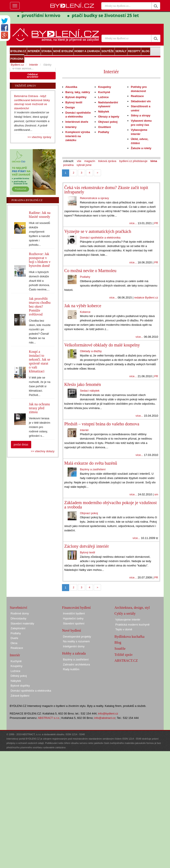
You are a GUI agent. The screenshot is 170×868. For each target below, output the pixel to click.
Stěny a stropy (141, 115)
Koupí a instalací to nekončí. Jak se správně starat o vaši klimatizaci (39, 361)
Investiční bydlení (74, 613)
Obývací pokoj (108, 122)
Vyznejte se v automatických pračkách (98, 231)
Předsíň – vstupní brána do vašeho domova (102, 424)
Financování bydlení (76, 608)
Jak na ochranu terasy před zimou (39, 408)
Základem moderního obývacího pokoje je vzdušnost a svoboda (111, 505)
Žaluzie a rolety (141, 148)
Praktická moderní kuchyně (133, 625)
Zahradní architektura (77, 664)
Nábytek (104, 112)
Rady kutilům (71, 669)
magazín (90, 161)
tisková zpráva (107, 161)
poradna (69, 165)
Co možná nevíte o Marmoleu (90, 271)
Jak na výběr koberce (83, 306)
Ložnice (103, 97)
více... (133, 223)
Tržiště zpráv (124, 655)
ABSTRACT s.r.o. (49, 718)
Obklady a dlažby (91, 351)
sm (156, 494)
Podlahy (104, 132)
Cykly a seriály (125, 613)
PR (156, 223)
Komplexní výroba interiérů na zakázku (78, 136)
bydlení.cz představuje (133, 161)
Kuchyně (104, 92)
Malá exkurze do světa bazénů (91, 463)
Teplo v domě (124, 629)
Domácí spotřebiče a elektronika (100, 238)
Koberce (85, 312)
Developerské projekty (77, 637)
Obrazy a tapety (109, 117)
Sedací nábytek (90, 391)
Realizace (137, 96)
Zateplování (18, 628)
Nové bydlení (72, 630)
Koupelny (104, 87)
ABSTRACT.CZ (126, 661)
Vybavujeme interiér (128, 620)
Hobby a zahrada (74, 653)
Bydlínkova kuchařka (130, 637)
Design (70, 107)
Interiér (111, 72)
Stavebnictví (19, 608)
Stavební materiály (22, 623)
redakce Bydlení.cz (146, 298)
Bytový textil (74, 102)
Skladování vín (141, 101)
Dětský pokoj (19, 676)
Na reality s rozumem (76, 641)
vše (79, 161)
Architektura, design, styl (132, 608)
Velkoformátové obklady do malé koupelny (102, 345)
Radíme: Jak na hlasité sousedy (40, 215)
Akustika (71, 87)
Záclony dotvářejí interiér (87, 546)
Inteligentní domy (74, 646)
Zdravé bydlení (20, 696)
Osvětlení (104, 127)
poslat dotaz (21, 444)
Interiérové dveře (77, 122)
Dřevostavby (19, 618)
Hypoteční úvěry (73, 618)
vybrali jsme (84, 165)
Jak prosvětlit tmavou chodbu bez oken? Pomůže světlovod (40, 306)
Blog (118, 642)
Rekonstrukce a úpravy (94, 198)
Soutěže (120, 649)
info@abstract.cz (105, 718)
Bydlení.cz (17, 65)
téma (154, 161)
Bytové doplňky (76, 97)
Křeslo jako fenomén (83, 384)
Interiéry (71, 127)
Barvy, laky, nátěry (78, 92)
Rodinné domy (20, 613)
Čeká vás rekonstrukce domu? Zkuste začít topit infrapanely (106, 190)
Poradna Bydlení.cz (27, 200)
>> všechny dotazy (43, 451)
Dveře (15, 638)
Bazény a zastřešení (93, 469)
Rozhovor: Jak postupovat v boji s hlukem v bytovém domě (40, 260)
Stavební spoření (74, 623)
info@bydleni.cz (108, 714)
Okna (14, 643)
